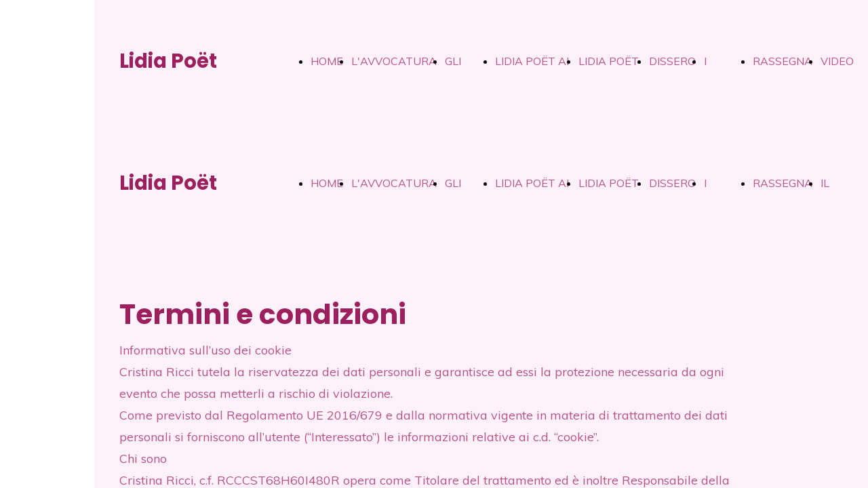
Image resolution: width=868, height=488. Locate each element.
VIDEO (837, 61)
